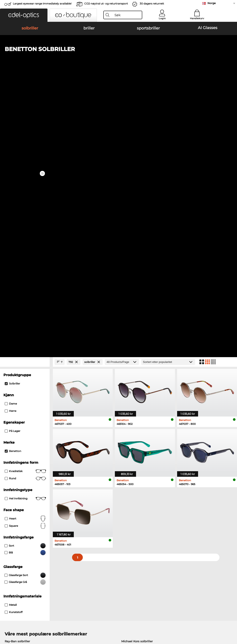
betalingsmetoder (93, 537)
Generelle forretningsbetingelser (26, 618)
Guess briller (128, 412)
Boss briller (127, 428)
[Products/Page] (122, 92)
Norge (212, 3)
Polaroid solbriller (134, 376)
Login (162, 18)
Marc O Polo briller (18, 423)
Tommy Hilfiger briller (135, 433)
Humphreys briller (18, 428)
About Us (10, 531)
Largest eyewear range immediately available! (42, 4)
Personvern (59, 618)
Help (161, 531)
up (231, 618)
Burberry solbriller (134, 381)
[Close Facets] (25, 92)
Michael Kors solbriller (137, 371)
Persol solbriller (16, 381)
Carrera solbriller (16, 386)
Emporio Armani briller (21, 433)
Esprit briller (128, 423)
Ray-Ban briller (15, 412)
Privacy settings (14, 537)
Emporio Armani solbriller (23, 392)
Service (86, 531)
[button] (24, 15)
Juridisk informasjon (18, 623)
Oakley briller (14, 418)
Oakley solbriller (16, 376)
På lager (13, 161)
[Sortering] (168, 92)
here (113, 483)
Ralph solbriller (132, 392)
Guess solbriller (132, 386)
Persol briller (128, 418)
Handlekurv (197, 18)
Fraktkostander (91, 543)
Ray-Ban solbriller (17, 371)
